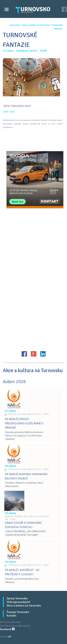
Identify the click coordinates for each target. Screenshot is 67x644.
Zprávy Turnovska (17, 598)
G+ (34, 354)
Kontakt (11, 616)
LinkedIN (43, 354)
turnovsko (15, 25)
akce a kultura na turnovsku (36, 25)
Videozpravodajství (18, 602)
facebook (7, 629)
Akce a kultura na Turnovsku (24, 606)
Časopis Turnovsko (18, 612)
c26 (9, 637)
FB (24, 354)
